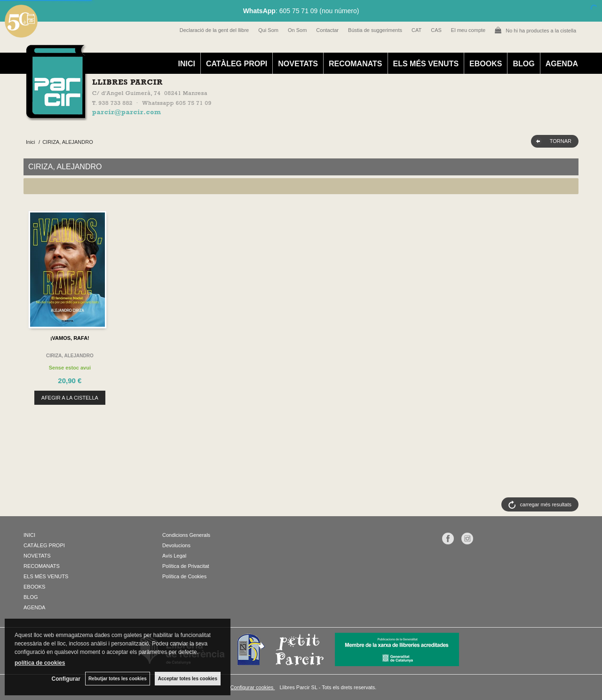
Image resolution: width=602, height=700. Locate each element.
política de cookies (40, 663)
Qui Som (268, 30)
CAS (436, 30)
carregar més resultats (546, 504)
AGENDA (562, 64)
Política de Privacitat (186, 566)
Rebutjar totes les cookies (118, 679)
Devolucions (176, 545)
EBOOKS (486, 64)
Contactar (327, 30)
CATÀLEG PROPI (237, 64)
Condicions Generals (186, 535)
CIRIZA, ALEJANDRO (70, 356)
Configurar (66, 679)
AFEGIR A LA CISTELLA (70, 398)
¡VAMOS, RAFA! (70, 338)
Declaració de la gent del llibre (214, 30)
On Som (297, 30)
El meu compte (468, 30)
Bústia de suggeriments (375, 30)
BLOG (523, 64)
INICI (186, 64)
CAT (416, 30)
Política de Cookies (184, 576)
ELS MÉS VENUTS (426, 64)
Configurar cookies (253, 687)
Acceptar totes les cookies (188, 679)
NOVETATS (298, 64)
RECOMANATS (355, 64)
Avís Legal (174, 556)
